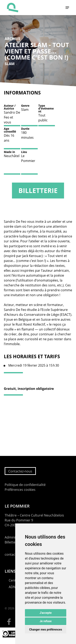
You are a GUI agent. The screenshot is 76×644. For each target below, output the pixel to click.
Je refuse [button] (45, 621)
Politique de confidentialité (25, 485)
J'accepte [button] (46, 613)
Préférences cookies (20, 490)
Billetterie (38, 190)
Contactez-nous (20, 471)
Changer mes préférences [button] (46, 630)
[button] (67, 8)
